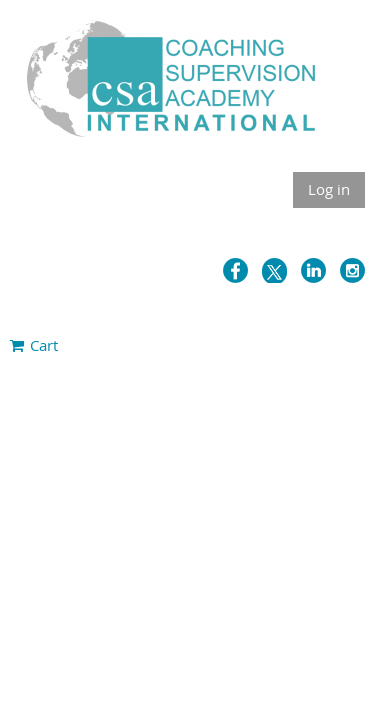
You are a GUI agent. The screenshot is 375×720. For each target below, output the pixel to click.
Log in (329, 189)
